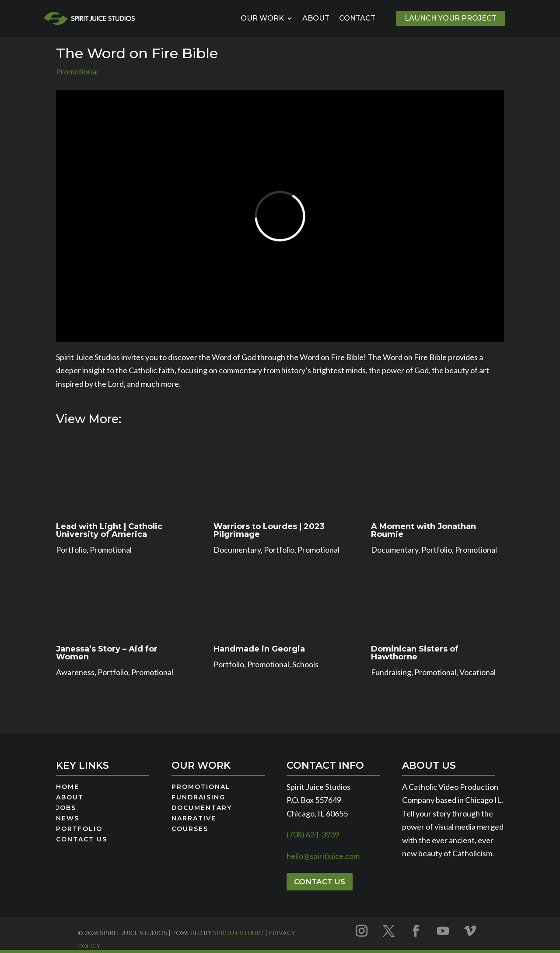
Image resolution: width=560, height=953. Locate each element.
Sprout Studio (238, 933)
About (316, 18)
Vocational (478, 672)
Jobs (66, 808)
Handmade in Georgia (259, 649)
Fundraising (391, 672)
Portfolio (71, 550)
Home (68, 787)
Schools (305, 664)
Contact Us (82, 840)
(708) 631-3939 (313, 834)
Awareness (75, 672)
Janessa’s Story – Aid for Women (107, 653)
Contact (357, 18)
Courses (190, 829)
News (68, 819)
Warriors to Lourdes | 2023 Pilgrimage (269, 530)
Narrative (194, 819)
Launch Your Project (451, 18)
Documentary (237, 550)
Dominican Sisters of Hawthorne (415, 653)
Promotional (77, 71)
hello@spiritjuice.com (323, 856)
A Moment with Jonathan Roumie (423, 530)
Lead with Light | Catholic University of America (109, 530)
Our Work (262, 18)
